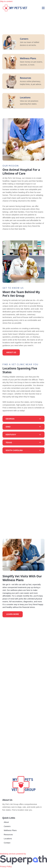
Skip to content (6, 1)
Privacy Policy (6, 866)
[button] (43, 8)
